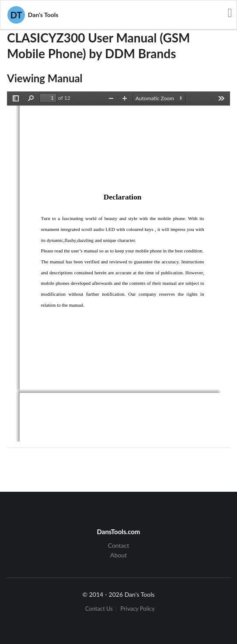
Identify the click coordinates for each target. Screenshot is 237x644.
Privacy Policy (137, 609)
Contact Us (99, 609)
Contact (119, 546)
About (118, 555)
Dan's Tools (33, 15)
